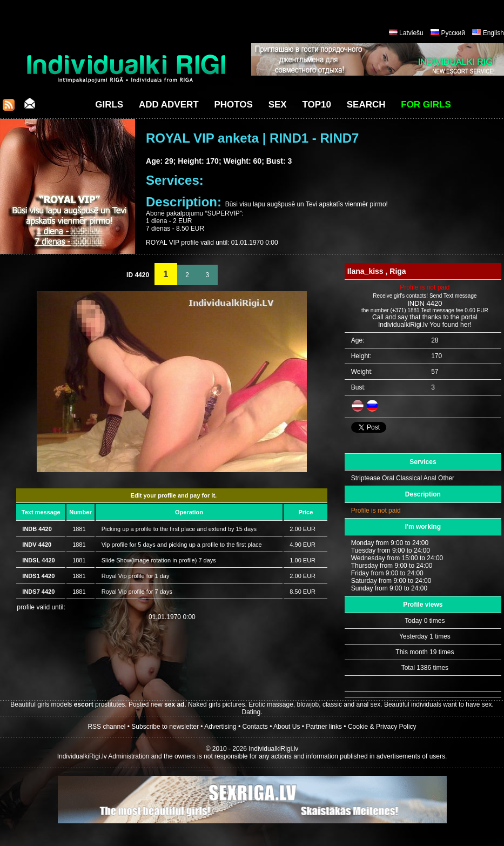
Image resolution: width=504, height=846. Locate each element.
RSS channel (106, 727)
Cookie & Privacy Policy (382, 727)
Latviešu (411, 33)
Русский (453, 33)
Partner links (324, 727)
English (493, 33)
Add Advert (169, 105)
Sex (278, 105)
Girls (109, 105)
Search (366, 105)
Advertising (220, 727)
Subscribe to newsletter (165, 727)
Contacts (255, 727)
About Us (287, 727)
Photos (233, 105)
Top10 (317, 105)
